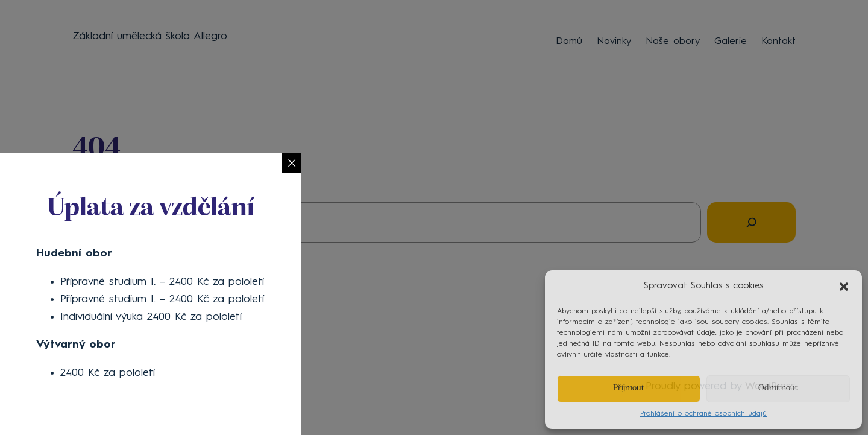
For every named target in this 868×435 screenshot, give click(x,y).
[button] (844, 287)
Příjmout (629, 388)
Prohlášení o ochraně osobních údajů (703, 414)
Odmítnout (778, 388)
